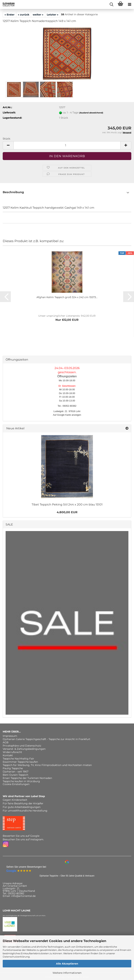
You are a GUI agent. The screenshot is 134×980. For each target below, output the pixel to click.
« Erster (9, 15)
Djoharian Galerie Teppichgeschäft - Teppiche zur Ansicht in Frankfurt (47, 739)
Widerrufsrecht (12, 752)
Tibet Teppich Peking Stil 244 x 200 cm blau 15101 (67, 504)
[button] (8, 145)
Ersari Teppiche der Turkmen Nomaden (27, 778)
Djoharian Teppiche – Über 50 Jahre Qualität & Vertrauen (67, 876)
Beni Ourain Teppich (15, 775)
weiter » (38, 15)
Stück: (7, 139)
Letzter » (53, 15)
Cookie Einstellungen (16, 784)
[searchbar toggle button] (111, 5)
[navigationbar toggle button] (129, 5)
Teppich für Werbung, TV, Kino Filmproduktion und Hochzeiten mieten (47, 765)
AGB (6, 742)
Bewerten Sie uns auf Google (21, 836)
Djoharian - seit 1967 (16, 772)
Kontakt (8, 755)
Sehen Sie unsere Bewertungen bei (26, 867)
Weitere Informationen (67, 973)
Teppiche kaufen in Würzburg (21, 781)
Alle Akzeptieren (67, 964)
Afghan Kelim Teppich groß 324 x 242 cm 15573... (67, 297)
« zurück (24, 15)
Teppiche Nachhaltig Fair (18, 759)
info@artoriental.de (23, 896)
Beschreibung (13, 192)
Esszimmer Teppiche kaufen (20, 762)
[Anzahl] (67, 145)
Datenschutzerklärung (16, 957)
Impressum (10, 736)
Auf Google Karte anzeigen (67, 415)
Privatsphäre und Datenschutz (22, 746)
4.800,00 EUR (67, 512)
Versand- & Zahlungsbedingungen (24, 749)
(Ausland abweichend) (91, 113)
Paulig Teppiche (13, 768)
